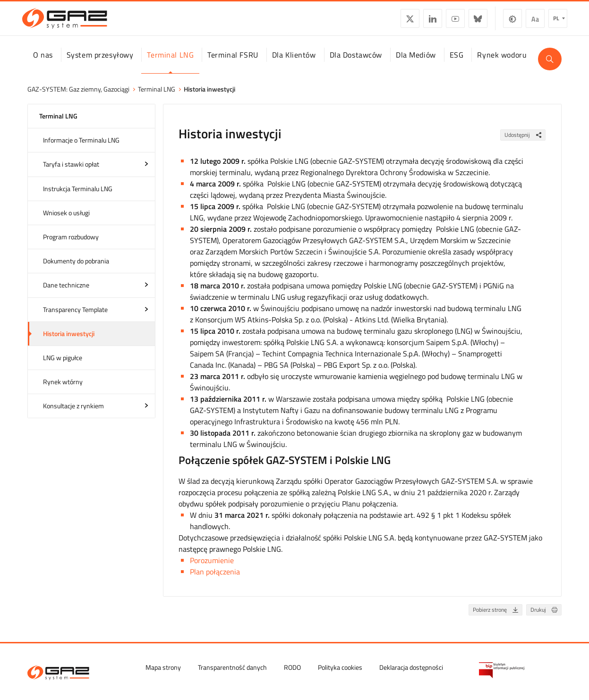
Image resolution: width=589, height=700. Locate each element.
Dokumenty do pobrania (76, 269)
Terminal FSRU (233, 63)
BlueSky (472, 22)
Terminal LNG (170, 63)
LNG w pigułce (63, 366)
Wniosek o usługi (66, 221)
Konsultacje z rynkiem (73, 414)
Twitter (404, 22)
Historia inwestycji (69, 342)
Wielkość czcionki (529, 22)
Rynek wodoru (502, 63)
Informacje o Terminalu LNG (81, 148)
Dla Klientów (294, 63)
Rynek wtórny (63, 390)
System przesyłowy (100, 63)
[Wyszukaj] (550, 67)
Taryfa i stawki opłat (71, 173)
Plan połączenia (215, 581)
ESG (457, 63)
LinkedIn (427, 22)
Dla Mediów (416, 63)
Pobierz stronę (497, 618)
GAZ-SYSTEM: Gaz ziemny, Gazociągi (78, 97)
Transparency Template (75, 317)
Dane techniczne (66, 293)
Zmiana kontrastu (507, 22)
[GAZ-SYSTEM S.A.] (70, 22)
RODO (292, 666)
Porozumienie (212, 569)
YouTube (450, 22)
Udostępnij (525, 143)
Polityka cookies (340, 666)
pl (551, 21)
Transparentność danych (232, 666)
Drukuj (546, 618)
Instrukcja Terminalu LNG (78, 197)
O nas (43, 63)
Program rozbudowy (71, 245)
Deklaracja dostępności (411, 666)
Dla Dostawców (356, 63)
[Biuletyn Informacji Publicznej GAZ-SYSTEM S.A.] (502, 669)
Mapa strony (163, 666)
